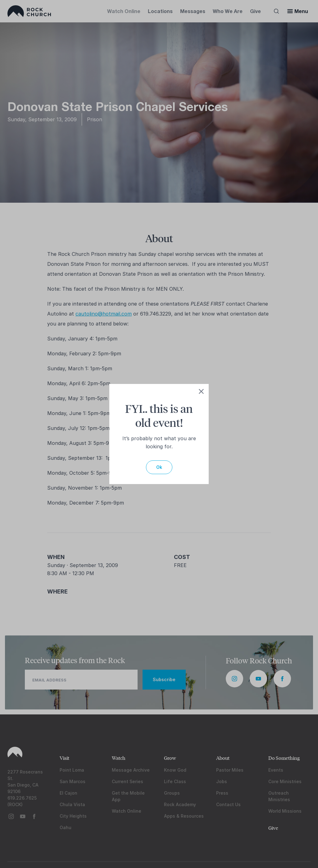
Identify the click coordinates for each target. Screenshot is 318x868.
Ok (159, 467)
